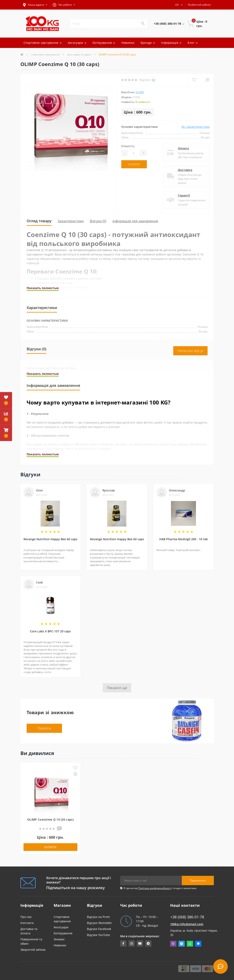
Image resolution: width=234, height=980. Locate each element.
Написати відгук (190, 351)
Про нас (26, 917)
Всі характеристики (196, 127)
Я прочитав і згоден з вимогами (160, 888)
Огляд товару (39, 221)
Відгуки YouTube (98, 935)
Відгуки (70, 53)
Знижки (59, 939)
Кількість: (128, 146)
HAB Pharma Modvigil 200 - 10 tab (184, 539)
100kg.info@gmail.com (187, 924)
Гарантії (184, 195)
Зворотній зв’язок (33, 950)
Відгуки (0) (98, 221)
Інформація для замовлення (135, 221)
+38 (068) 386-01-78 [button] (187, 917)
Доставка (185, 170)
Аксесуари (61, 927)
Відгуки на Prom (98, 917)
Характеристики (71, 221)
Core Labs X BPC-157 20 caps (50, 631)
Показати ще (117, 688)
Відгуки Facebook (99, 929)
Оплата (183, 148)
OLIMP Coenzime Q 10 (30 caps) (50, 819)
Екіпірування (63, 933)
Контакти (27, 923)
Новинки (128, 43)
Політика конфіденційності (155, 888)
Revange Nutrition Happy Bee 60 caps (50, 539)
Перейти (44, 728)
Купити (134, 164)
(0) (154, 80)
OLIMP (140, 92)
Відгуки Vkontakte (99, 923)
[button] (35, 5)
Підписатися (198, 880)
